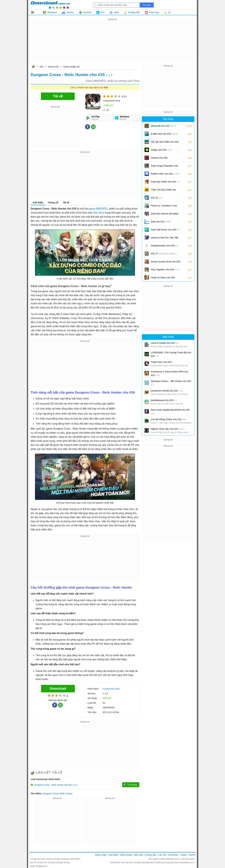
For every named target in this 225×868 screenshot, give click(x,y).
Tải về (66, 202)
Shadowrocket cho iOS (165, 246)
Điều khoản (126, 855)
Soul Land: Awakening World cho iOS (170, 412)
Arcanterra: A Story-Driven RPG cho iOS (169, 373)
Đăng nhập (101, 855)
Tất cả (34, 12)
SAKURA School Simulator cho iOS (165, 215)
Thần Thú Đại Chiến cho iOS (163, 191)
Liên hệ (162, 855)
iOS (41, 67)
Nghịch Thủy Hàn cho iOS (168, 429)
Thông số (53, 202)
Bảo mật (138, 855)
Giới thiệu (38, 202)
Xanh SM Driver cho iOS (165, 230)
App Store (99, 213)
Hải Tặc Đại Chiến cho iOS (165, 142)
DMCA (192, 855)
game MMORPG (98, 209)
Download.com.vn (33, 67)
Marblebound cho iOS (164, 400)
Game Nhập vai (71, 67)
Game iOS (53, 67)
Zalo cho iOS (161, 222)
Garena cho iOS (159, 158)
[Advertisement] (112, 43)
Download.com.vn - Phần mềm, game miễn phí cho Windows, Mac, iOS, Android (50, 5)
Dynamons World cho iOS (167, 391)
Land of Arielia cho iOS (165, 343)
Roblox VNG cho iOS (165, 174)
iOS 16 (157, 198)
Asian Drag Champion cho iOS (164, 167)
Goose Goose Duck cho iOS (165, 263)
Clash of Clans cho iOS (163, 279)
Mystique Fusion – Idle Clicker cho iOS (171, 383)
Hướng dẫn (150, 855)
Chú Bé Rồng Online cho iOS (168, 419)
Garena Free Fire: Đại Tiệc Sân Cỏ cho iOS (165, 239)
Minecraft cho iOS (163, 126)
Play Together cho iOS (165, 269)
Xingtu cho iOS (161, 150)
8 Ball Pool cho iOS (164, 134)
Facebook (173, 855)
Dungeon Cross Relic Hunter (57, 793)
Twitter (183, 855)
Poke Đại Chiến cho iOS (165, 182)
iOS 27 (164, 255)
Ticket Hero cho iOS (161, 362)
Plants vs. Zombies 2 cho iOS (164, 207)
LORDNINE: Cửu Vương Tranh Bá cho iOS (171, 354)
